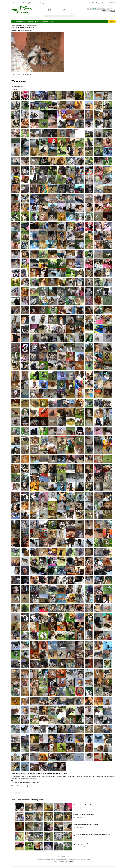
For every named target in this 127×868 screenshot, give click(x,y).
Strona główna (30, 22)
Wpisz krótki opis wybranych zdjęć (20, 786)
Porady (52, 22)
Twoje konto (112, 22)
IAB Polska (71, 862)
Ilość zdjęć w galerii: (79, 808)
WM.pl (114, 3)
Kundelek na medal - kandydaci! (83, 815)
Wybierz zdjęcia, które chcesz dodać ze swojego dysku (25, 781)
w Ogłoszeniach (109, 8)
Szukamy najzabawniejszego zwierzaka (86, 825)
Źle (16, 27)
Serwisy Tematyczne (16, 25)
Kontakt (73, 857)
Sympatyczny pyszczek (81, 844)
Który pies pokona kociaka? (82, 805)
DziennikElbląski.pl (97, 3)
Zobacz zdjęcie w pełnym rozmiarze (21, 74)
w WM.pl (94, 8)
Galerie (37, 22)
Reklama (60, 857)
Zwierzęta (24, 25)
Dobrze (13, 27)
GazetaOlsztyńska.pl (107, 3)
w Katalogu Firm (101, 8)
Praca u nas (55, 857)
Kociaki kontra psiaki (20, 22)
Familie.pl (89, 3)
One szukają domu (44, 22)
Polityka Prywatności (66, 857)
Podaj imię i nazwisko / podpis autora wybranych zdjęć (25, 782)
